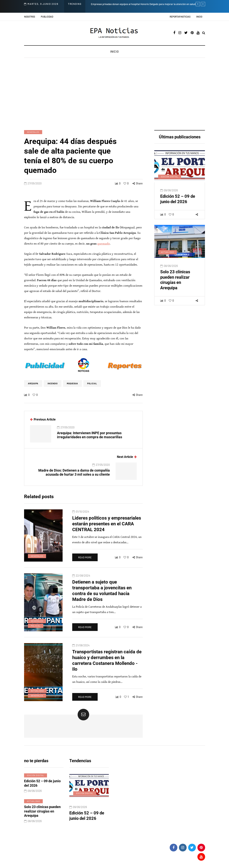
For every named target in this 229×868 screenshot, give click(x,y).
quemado (104, 244)
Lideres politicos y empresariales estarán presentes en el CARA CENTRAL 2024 (107, 527)
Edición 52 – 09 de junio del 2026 (178, 202)
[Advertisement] (114, 94)
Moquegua (72, 384)
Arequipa (33, 384)
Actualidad (167, 255)
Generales (33, 132)
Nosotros (30, 17)
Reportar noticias (180, 17)
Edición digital (170, 180)
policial (92, 384)
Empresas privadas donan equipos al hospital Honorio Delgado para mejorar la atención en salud (143, 4)
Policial (36, 629)
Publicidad (47, 17)
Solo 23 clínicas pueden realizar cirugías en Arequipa (175, 283)
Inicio (199, 17)
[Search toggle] (204, 33)
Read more (85, 560)
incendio (53, 384)
